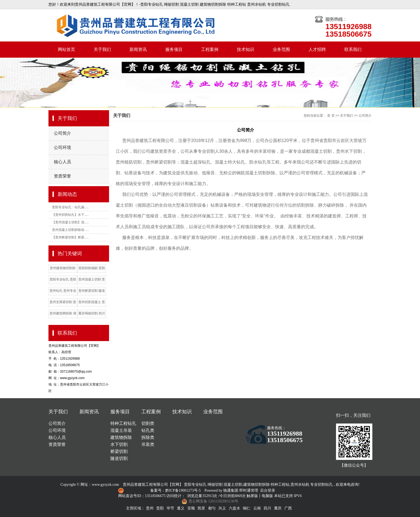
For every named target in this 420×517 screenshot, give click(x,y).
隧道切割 (119, 458)
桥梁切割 (119, 451)
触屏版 (252, 496)
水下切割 (119, 444)
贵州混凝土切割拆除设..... (70, 230)
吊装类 (148, 444)
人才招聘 (317, 49)
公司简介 (62, 133)
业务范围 (281, 49)
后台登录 (268, 490)
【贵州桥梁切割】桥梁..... (70, 237)
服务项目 (174, 49)
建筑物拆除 (121, 437)
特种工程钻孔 (123, 423)
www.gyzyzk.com (105, 485)
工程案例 (210, 49)
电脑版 (267, 496)
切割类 (148, 423)
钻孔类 (148, 430)
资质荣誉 (62, 176)
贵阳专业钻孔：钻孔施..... (70, 207)
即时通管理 (249, 490)
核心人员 (62, 162)
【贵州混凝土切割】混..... (70, 222)
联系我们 (353, 49)
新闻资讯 (138, 49)
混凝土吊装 (121, 430)
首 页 (331, 116)
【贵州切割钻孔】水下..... (70, 215)
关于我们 (102, 49)
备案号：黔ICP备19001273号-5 (176, 490)
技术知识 (246, 49)
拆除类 (148, 437)
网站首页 (66, 49)
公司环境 (62, 148)
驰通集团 (231, 490)
